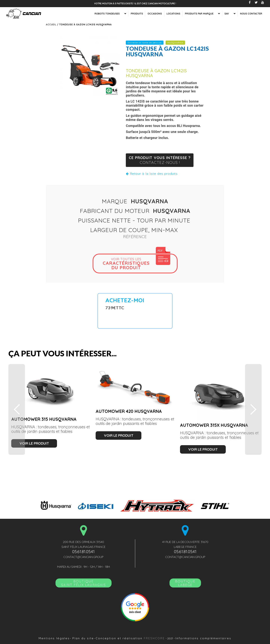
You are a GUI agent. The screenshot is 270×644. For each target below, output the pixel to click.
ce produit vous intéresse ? (160, 160)
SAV (227, 14)
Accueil (51, 25)
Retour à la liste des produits (152, 174)
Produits (137, 14)
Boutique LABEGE (185, 583)
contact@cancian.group (83, 557)
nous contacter (251, 14)
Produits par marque (199, 14)
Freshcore (154, 638)
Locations (173, 14)
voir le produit (34, 443)
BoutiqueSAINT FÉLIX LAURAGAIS (84, 583)
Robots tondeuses (107, 14)
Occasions (155, 14)
